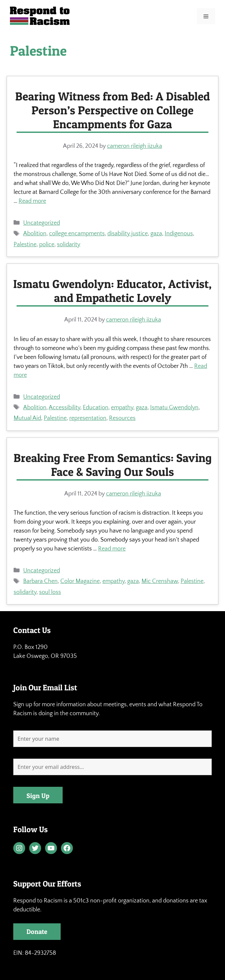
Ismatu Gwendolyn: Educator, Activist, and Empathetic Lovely (112, 291)
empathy (122, 408)
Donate (37, 932)
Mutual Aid (27, 418)
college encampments (77, 234)
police (47, 245)
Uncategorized (42, 223)
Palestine (25, 245)
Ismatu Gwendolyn (174, 408)
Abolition (35, 234)
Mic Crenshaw (160, 581)
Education (96, 408)
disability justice (128, 234)
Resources (122, 418)
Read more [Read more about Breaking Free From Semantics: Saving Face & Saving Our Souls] (112, 549)
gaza (156, 234)
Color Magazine (80, 581)
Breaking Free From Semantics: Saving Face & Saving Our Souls (113, 465)
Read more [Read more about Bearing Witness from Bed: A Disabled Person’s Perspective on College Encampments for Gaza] (32, 201)
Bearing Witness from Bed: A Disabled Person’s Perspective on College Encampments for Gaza (112, 110)
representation (88, 418)
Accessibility (64, 408)
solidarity (69, 245)
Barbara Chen (40, 581)
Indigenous (179, 234)
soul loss (50, 592)
